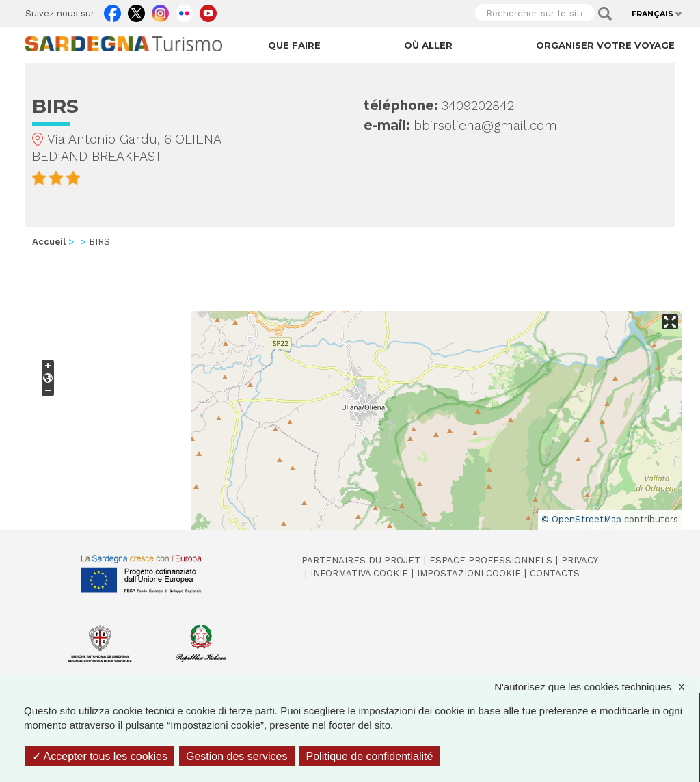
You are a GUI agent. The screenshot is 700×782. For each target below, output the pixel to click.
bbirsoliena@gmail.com (485, 125)
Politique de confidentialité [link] (370, 756)
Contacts (555, 573)
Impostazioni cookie (469, 573)
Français (652, 14)
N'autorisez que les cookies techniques (596, 687)
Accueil (49, 242)
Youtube (208, 10)
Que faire (294, 45)
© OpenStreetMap (581, 519)
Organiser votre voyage (605, 45)
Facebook (112, 10)
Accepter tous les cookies (100, 756)
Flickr (184, 10)
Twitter (136, 10)
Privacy (580, 560)
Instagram (160, 10)
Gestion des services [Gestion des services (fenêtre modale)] (237, 756)
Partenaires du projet (361, 560)
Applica (605, 14)
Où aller (428, 45)
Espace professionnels (491, 560)
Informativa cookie (359, 573)
